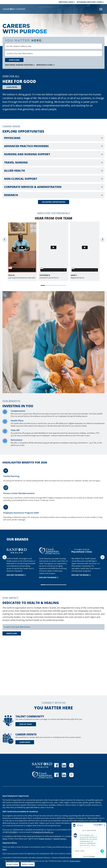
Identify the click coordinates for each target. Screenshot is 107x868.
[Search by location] (53, 53)
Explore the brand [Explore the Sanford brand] (16, 575)
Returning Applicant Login (90, 2)
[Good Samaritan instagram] (71, 775)
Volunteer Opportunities (54, 202)
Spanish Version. (60, 839)
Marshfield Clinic (46, 65)
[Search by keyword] (53, 46)
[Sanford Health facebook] (56, 765)
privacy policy (75, 861)
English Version (45, 839)
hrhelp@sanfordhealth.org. (43, 832)
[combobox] (53, 46)
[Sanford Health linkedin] (64, 765)
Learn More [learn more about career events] (25, 742)
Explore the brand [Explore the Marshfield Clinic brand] (81, 575)
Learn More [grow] (12, 87)
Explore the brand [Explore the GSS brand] (49, 577)
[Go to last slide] (5, 239)
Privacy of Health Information (64, 858)
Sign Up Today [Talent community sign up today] (26, 724)
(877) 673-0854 (11, 832)
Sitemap (47, 858)
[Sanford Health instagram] (71, 765)
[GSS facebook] (56, 775)
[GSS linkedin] (64, 775)
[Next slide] (102, 239)
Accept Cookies (12, 864)
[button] (53, 138)
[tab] (43, 285)
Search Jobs (14, 60)
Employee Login (67, 2)
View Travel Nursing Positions (20, 65)
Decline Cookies (28, 864)
